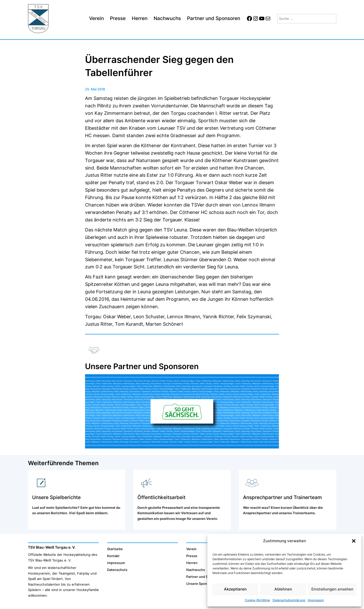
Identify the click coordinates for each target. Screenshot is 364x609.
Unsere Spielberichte (56, 497)
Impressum (316, 600)
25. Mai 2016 (95, 89)
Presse (192, 556)
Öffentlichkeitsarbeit (161, 497)
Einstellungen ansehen (332, 589)
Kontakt (113, 556)
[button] (354, 541)
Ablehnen (283, 589)
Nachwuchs (196, 570)
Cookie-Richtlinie (257, 600)
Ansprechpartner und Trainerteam (282, 497)
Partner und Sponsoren (205, 577)
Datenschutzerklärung (289, 600)
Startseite (115, 549)
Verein (191, 549)
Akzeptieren (235, 589)
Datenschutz (117, 570)
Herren (192, 563)
